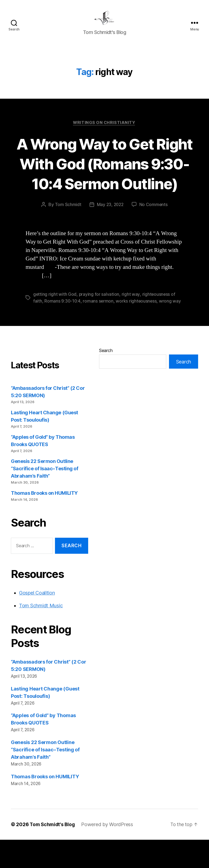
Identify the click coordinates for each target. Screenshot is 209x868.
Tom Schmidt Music (41, 634)
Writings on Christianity (104, 131)
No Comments (154, 233)
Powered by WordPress (109, 853)
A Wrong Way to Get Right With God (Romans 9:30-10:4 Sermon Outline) (104, 182)
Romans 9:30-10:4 (63, 329)
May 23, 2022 (110, 233)
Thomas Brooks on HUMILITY (44, 521)
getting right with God (55, 323)
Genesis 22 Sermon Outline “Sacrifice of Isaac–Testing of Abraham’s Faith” (45, 497)
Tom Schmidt (67, 233)
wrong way (171, 329)
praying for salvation (99, 323)
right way (131, 323)
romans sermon (99, 329)
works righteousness (137, 329)
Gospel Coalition (37, 621)
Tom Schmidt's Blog (53, 853)
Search (106, 379)
